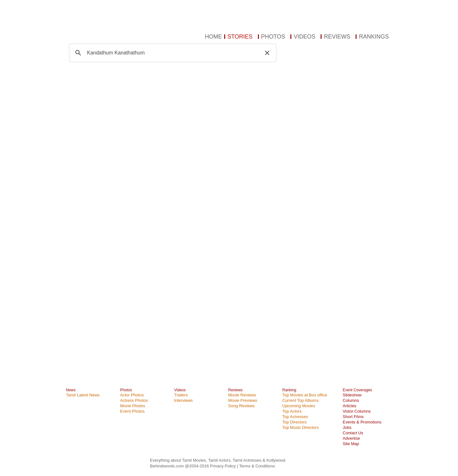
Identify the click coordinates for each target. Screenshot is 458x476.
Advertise (351, 438)
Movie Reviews (242, 395)
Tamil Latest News (83, 395)
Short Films (353, 417)
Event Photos (132, 411)
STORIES (240, 37)
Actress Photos (134, 400)
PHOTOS (273, 37)
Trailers (181, 395)
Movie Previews (243, 400)
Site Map (351, 444)
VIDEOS (304, 37)
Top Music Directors (301, 427)
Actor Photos (132, 395)
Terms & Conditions (257, 466)
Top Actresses (295, 417)
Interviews (184, 400)
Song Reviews (242, 406)
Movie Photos (133, 406)
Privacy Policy (223, 466)
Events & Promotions (362, 422)
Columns (351, 400)
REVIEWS (337, 37)
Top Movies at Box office (305, 395)
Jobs (347, 427)
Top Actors (292, 411)
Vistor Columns (357, 411)
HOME (213, 37)
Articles (350, 406)
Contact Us (353, 433)
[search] (172, 53)
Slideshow (352, 395)
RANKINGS (374, 37)
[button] (267, 53)
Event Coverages (357, 390)
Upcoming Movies (299, 406)
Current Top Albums (301, 400)
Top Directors (295, 422)
